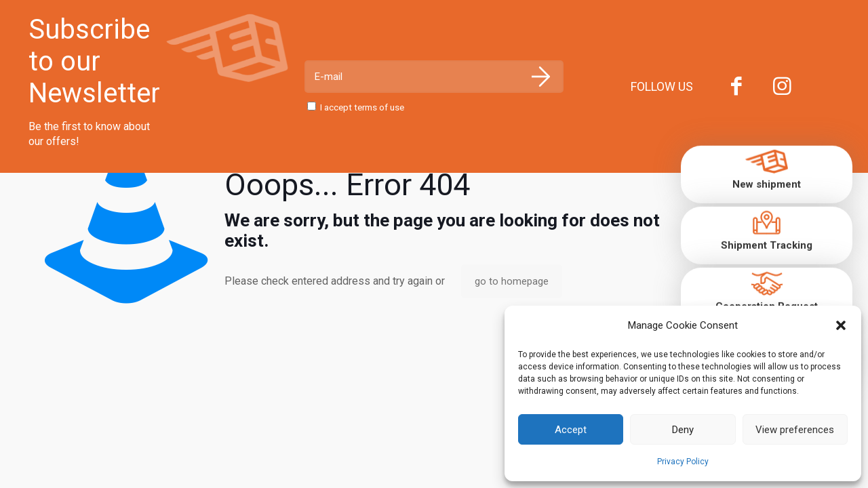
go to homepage (512, 281)
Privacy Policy (683, 462)
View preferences (795, 430)
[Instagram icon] (783, 89)
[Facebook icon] (736, 89)
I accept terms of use (356, 107)
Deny (683, 430)
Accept (571, 430)
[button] (841, 325)
